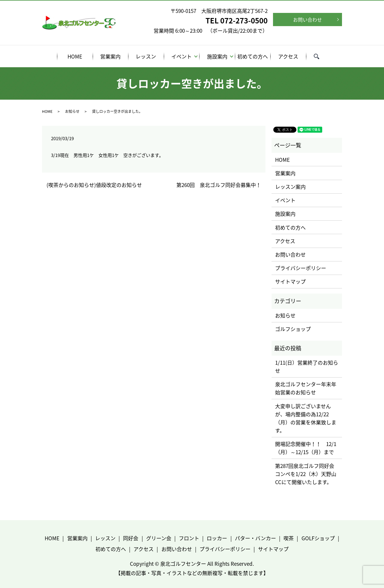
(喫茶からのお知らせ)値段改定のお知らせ (94, 185)
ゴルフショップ (293, 329)
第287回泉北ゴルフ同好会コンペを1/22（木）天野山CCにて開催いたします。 (306, 474)
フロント (189, 538)
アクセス (288, 56)
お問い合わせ (307, 20)
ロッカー (217, 538)
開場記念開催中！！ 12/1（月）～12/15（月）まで (306, 448)
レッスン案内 (290, 187)
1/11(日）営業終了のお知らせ (307, 366)
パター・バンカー (255, 538)
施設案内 (217, 56)
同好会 (131, 538)
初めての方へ (253, 56)
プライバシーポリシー (301, 268)
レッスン (146, 56)
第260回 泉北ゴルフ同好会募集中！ (219, 185)
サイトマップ (290, 281)
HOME (75, 56)
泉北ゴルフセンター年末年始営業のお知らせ (306, 388)
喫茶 (289, 538)
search (320, 57)
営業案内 (110, 56)
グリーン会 (159, 538)
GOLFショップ (318, 538)
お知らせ (72, 111)
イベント (181, 56)
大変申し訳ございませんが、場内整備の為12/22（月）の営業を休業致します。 (306, 418)
